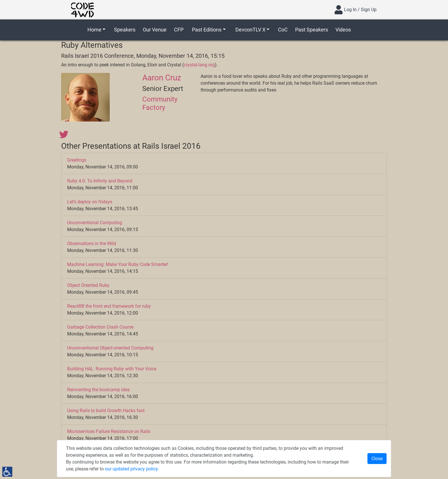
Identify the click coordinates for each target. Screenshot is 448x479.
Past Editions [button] (207, 30)
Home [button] (94, 30)
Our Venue (155, 30)
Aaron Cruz (162, 78)
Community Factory (160, 103)
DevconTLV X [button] (250, 30)
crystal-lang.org (199, 65)
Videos (343, 30)
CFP (179, 30)
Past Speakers (312, 30)
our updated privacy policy (131, 469)
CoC (283, 30)
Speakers (125, 30)
